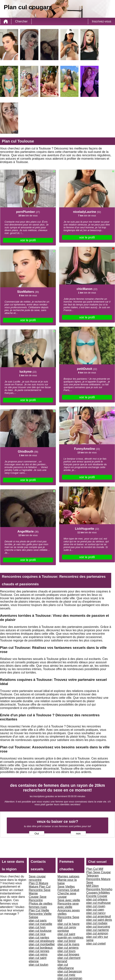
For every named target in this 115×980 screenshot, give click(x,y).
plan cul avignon (97, 933)
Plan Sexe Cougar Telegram (99, 874)
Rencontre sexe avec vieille (68, 905)
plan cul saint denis (99, 920)
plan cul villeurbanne (66, 966)
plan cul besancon (70, 971)
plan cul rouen (96, 906)
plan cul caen (95, 910)
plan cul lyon (37, 927)
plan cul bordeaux (41, 948)
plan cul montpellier (42, 944)
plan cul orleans (97, 899)
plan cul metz (66, 975)
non (78, 834)
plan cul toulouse (40, 931)
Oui (37, 834)
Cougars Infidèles (98, 893)
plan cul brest (66, 941)
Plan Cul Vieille (39, 910)
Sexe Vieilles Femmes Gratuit (68, 888)
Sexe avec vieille (69, 900)
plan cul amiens (68, 948)
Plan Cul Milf (95, 869)
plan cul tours (66, 951)
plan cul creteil (96, 944)
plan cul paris (38, 921)
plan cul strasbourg (42, 941)
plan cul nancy (96, 913)
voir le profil (28, 240)
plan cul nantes (39, 937)
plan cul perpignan (70, 978)
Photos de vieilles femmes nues (41, 905)
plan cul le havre (69, 924)
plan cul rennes (39, 951)
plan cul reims (38, 954)
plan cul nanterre (98, 930)
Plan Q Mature (38, 883)
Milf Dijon (92, 886)
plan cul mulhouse (98, 903)
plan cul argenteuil (99, 916)
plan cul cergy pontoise (67, 929)
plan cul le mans (68, 944)
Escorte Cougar (97, 896)
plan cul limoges (68, 954)
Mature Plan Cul (40, 887)
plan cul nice (37, 934)
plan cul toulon (38, 965)
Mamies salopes (68, 876)
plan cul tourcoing (98, 927)
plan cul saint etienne (38, 960)
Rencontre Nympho (99, 889)
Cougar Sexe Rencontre (38, 898)
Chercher (21, 21)
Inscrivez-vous (102, 21)
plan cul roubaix (97, 923)
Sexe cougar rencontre (37, 878)
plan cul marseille (40, 924)
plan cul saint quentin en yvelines (70, 936)
